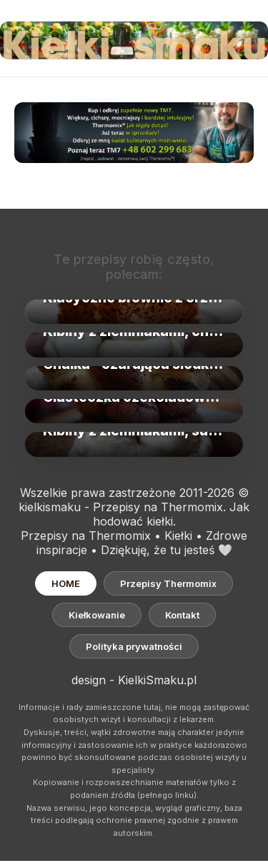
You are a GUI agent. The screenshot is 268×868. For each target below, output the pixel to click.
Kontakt (182, 615)
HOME (66, 583)
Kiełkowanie (97, 615)
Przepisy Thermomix (168, 583)
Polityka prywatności (134, 646)
